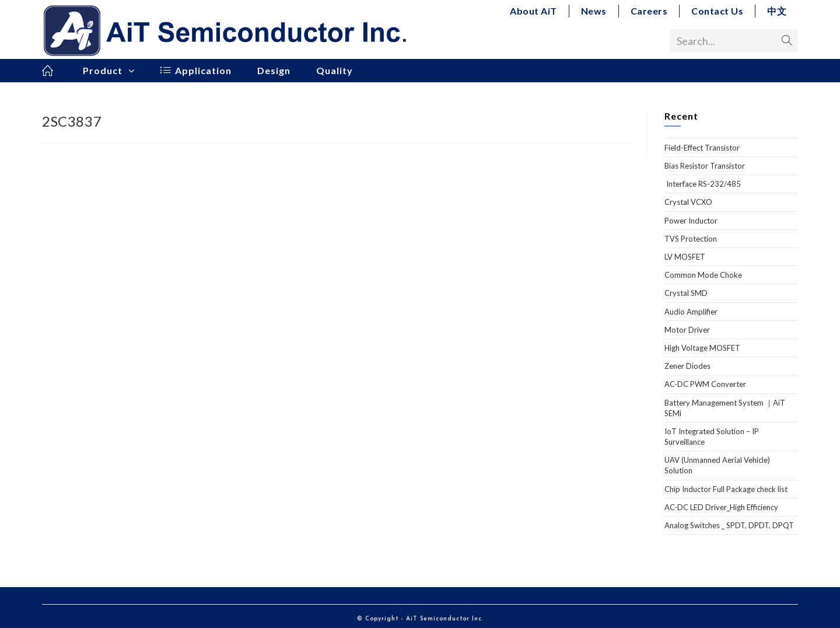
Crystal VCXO (688, 202)
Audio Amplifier (691, 312)
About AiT (533, 11)
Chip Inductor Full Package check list (726, 489)
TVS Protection (691, 239)
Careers (649, 11)
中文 (777, 11)
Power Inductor (691, 221)
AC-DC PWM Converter (705, 384)
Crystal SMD (686, 293)
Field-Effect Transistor (702, 148)
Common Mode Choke (703, 275)
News (594, 11)
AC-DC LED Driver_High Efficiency (721, 507)
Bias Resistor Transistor (705, 166)
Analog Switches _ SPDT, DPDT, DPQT (729, 525)
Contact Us (717, 11)
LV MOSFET (685, 257)
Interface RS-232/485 (703, 184)
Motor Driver (687, 330)
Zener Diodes (687, 366)
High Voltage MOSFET (702, 348)
